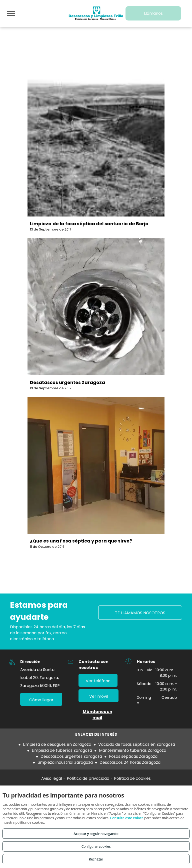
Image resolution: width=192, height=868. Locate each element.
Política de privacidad (88, 778)
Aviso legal (52, 778)
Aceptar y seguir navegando (96, 834)
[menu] (11, 13)
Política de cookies (132, 778)
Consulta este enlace (127, 818)
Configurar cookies (96, 846)
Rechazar (96, 859)
